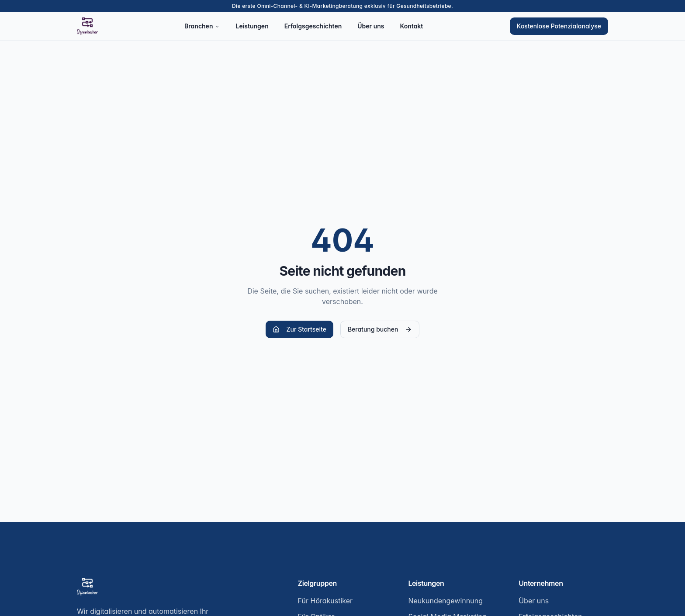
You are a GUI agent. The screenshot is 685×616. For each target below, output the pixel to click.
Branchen (202, 26)
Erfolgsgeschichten (313, 26)
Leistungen (252, 26)
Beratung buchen (380, 329)
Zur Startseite (299, 329)
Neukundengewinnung (445, 601)
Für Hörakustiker (325, 601)
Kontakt (411, 26)
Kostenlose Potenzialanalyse (559, 26)
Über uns (371, 26)
